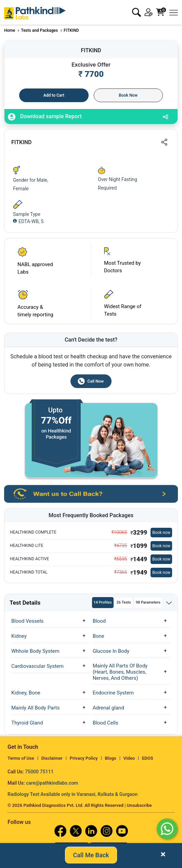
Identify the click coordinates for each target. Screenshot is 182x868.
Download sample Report (45, 117)
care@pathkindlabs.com (52, 783)
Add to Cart (54, 95)
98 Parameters (148, 602)
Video (129, 758)
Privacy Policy (84, 758)
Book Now (128, 95)
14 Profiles (103, 602)
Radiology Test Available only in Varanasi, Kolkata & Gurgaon (73, 794)
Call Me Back (91, 856)
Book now (161, 533)
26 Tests (124, 602)
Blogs (111, 758)
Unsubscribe (139, 805)
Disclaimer (52, 758)
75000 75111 (39, 772)
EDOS (148, 758)
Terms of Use (21, 758)
